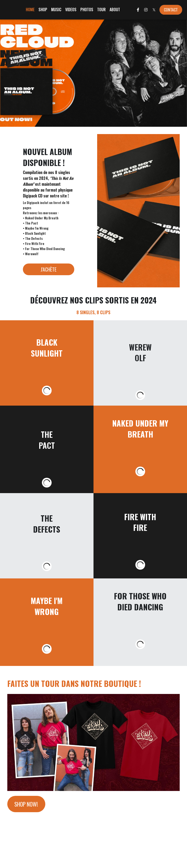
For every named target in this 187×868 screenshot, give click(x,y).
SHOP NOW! (28, 805)
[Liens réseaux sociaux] (138, 10)
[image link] (93, 742)
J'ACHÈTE (49, 269)
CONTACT (171, 10)
